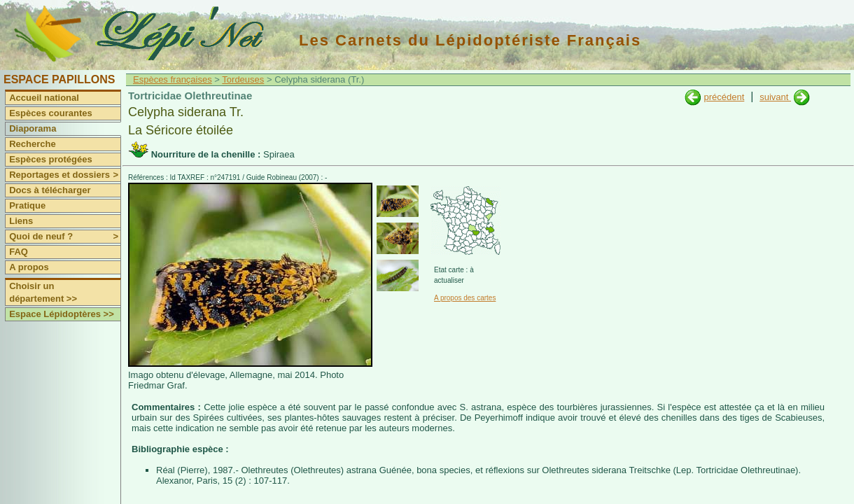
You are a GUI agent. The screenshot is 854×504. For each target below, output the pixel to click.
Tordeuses (243, 79)
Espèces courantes (51, 113)
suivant (775, 97)
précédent (724, 97)
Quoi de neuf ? (65, 237)
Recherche (32, 144)
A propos (29, 267)
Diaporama (33, 128)
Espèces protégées (51, 159)
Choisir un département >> (43, 292)
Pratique (27, 205)
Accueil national (44, 98)
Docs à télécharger (50, 190)
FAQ (19, 252)
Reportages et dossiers (65, 175)
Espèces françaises (173, 79)
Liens (21, 221)
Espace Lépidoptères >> (62, 314)
